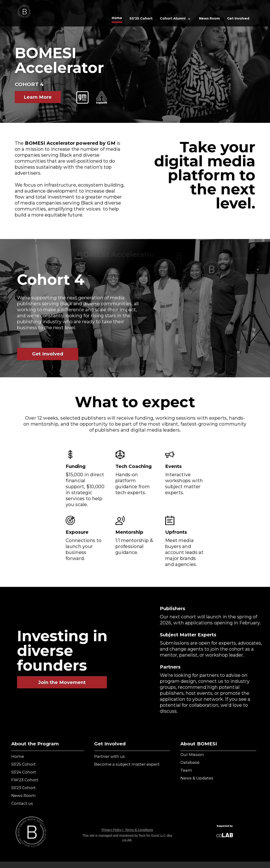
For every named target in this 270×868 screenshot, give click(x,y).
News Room (209, 18)
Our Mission (192, 755)
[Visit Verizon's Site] (31, 833)
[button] (176, 19)
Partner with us (110, 756)
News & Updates (197, 778)
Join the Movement (62, 682)
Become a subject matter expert (127, 764)
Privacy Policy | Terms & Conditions (127, 830)
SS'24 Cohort (24, 772)
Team (186, 770)
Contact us (22, 803)
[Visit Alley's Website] (225, 833)
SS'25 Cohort (141, 18)
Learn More (38, 97)
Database (190, 762)
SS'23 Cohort (23, 788)
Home (117, 18)
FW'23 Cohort (25, 780)
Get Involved (48, 354)
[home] (24, 13)
